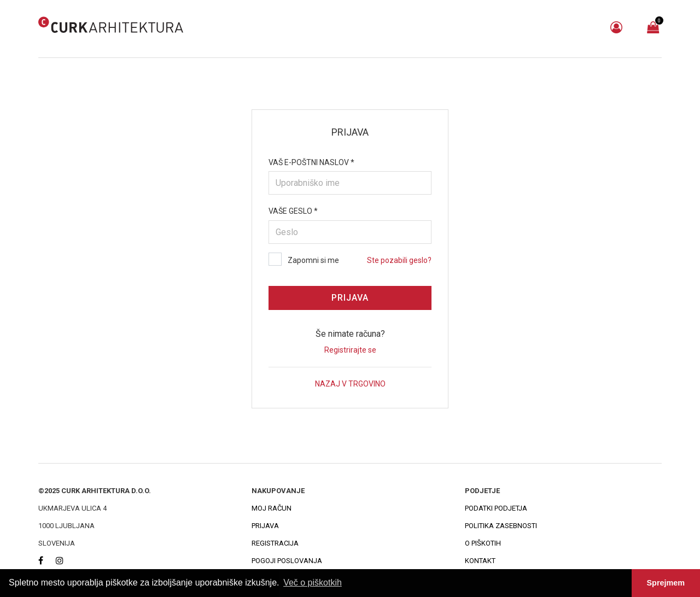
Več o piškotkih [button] (313, 583)
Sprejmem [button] (666, 583)
